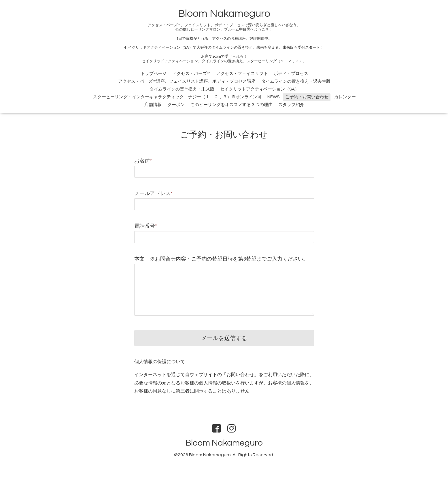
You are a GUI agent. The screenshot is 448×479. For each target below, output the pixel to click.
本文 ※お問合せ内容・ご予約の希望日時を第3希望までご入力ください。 (221, 259)
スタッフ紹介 (291, 105)
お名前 (143, 161)
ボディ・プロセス (291, 74)
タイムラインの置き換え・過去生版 (296, 81)
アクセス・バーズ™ (191, 74)
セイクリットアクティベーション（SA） (260, 89)
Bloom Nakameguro (224, 14)
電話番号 (146, 226)
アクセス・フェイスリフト (242, 74)
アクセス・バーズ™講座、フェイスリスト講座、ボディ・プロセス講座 (187, 81)
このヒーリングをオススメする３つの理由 (231, 105)
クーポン (176, 105)
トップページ (154, 74)
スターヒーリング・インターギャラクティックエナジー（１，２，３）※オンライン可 (177, 97)
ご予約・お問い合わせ (307, 97)
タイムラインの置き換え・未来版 (182, 89)
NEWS (273, 97)
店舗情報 (153, 105)
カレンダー (345, 97)
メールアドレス (153, 194)
